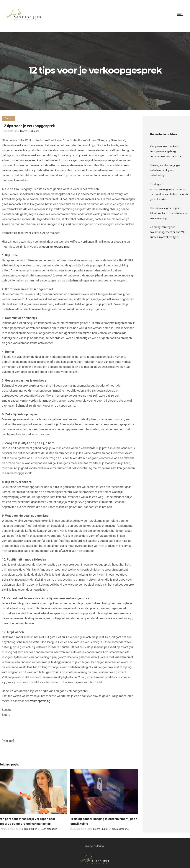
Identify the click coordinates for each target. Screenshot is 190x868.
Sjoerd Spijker (29, 829)
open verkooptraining (56, 247)
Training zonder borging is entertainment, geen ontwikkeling (165, 170)
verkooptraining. (41, 701)
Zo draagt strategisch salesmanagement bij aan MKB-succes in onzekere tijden (169, 232)
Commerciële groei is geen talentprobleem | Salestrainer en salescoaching (169, 213)
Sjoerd (24, 131)
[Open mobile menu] (181, 14)
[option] (104, 801)
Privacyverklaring (94, 846)
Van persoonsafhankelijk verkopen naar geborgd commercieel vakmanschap (166, 151)
